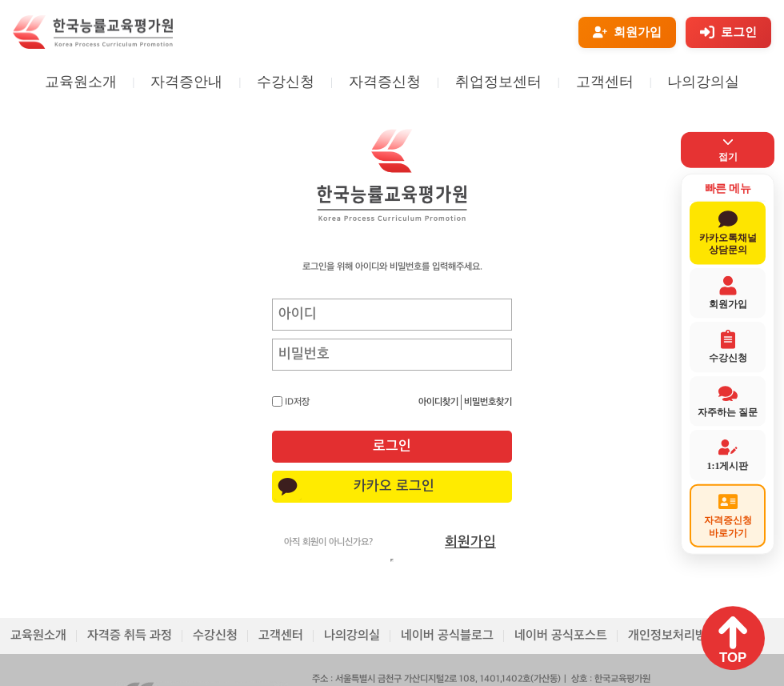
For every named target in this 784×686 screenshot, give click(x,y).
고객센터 (605, 82)
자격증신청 (385, 82)
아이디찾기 (438, 402)
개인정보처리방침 (673, 636)
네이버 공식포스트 (561, 636)
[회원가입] (627, 32)
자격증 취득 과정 (130, 636)
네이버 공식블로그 (447, 636)
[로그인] (728, 32)
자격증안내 (186, 82)
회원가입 (470, 542)
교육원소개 (81, 82)
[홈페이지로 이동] (93, 46)
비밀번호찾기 (488, 402)
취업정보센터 (498, 82)
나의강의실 (703, 82)
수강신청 (286, 82)
